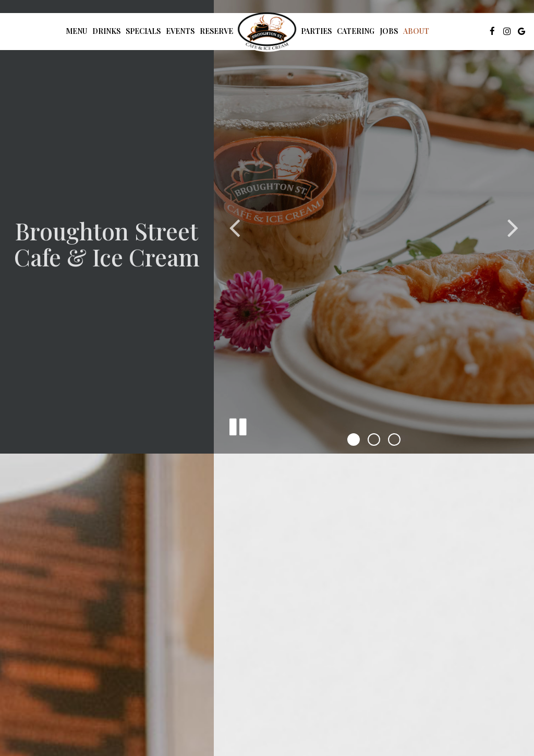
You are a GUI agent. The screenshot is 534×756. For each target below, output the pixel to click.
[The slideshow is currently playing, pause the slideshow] (237, 425)
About (416, 31)
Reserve (216, 31)
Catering (356, 31)
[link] (267, 31)
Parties (316, 31)
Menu (76, 31)
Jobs (389, 31)
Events (180, 31)
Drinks (106, 31)
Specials (143, 31)
